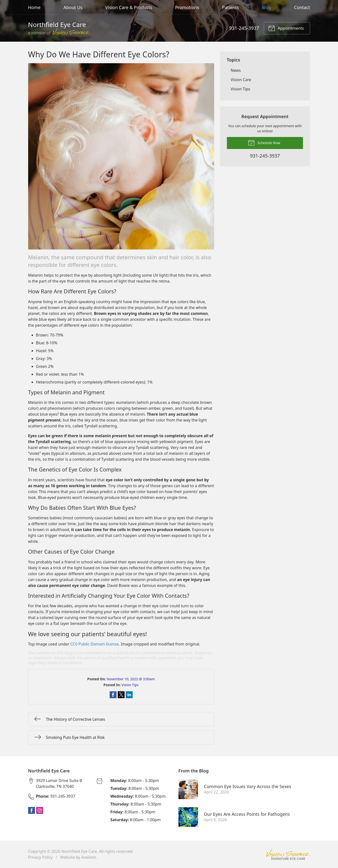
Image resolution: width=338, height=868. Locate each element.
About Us (73, 7)
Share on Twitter (121, 695)
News (236, 70)
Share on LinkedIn (129, 695)
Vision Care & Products (129, 7)
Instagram (40, 810)
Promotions (187, 7)
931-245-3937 (244, 28)
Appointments (286, 28)
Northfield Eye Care (79, 851)
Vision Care (241, 80)
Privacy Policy (41, 857)
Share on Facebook (113, 695)
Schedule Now (264, 142)
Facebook (32, 810)
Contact (302, 7)
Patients (230, 7)
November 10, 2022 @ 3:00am (131, 679)
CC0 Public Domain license (94, 644)
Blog (266, 7)
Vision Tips (130, 685)
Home (34, 7)
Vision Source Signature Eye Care (288, 854)
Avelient (89, 857)
